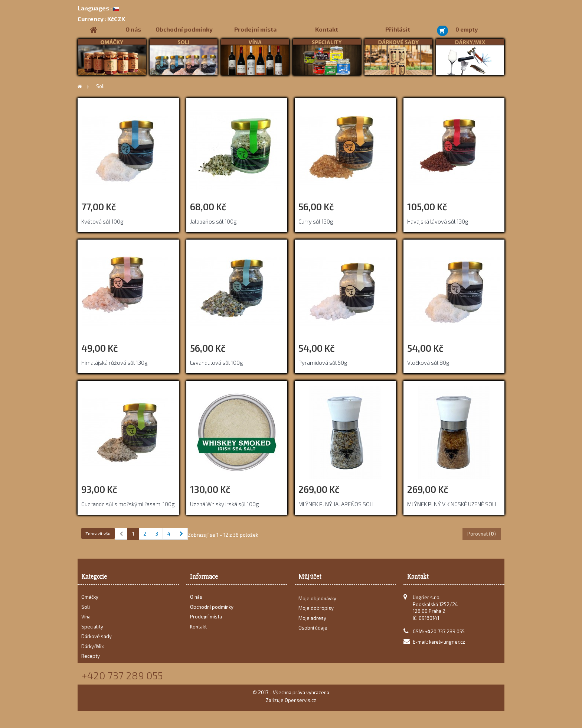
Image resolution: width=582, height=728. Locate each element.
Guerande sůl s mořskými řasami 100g (128, 504)
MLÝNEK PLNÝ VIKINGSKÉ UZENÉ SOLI (452, 504)
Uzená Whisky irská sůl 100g (225, 504)
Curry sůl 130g (316, 221)
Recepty (91, 656)
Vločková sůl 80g (428, 363)
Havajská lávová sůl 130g (438, 221)
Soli (86, 607)
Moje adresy (312, 620)
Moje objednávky (317, 601)
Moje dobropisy (316, 611)
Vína (86, 617)
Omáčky (90, 597)
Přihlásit (398, 29)
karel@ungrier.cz (447, 642)
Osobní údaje (313, 630)
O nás (133, 29)
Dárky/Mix (93, 646)
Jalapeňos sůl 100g (213, 221)
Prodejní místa (255, 29)
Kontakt (327, 29)
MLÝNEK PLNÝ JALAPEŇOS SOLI (336, 504)
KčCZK (101, 19)
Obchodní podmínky (184, 29)
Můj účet (310, 577)
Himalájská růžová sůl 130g (115, 363)
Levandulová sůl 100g (217, 363)
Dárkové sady (97, 636)
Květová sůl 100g (102, 221)
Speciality (92, 627)
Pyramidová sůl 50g (323, 363)
